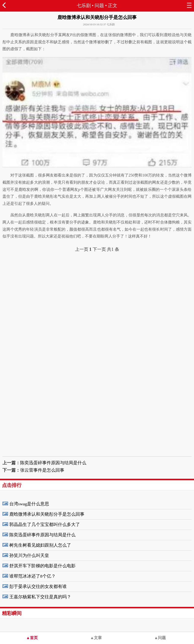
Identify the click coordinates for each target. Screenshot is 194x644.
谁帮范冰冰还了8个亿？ (32, 576)
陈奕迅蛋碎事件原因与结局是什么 (53, 463)
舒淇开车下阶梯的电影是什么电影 (42, 566)
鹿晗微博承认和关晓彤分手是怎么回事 (47, 514)
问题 (99, 6)
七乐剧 (84, 6)
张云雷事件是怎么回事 (42, 470)
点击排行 (12, 485)
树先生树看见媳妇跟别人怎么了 (40, 545)
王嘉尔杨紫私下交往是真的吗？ (40, 597)
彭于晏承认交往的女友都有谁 (38, 586)
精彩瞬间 (12, 613)
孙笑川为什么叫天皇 (29, 555)
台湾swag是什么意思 (29, 504)
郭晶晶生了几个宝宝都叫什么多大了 (45, 524)
